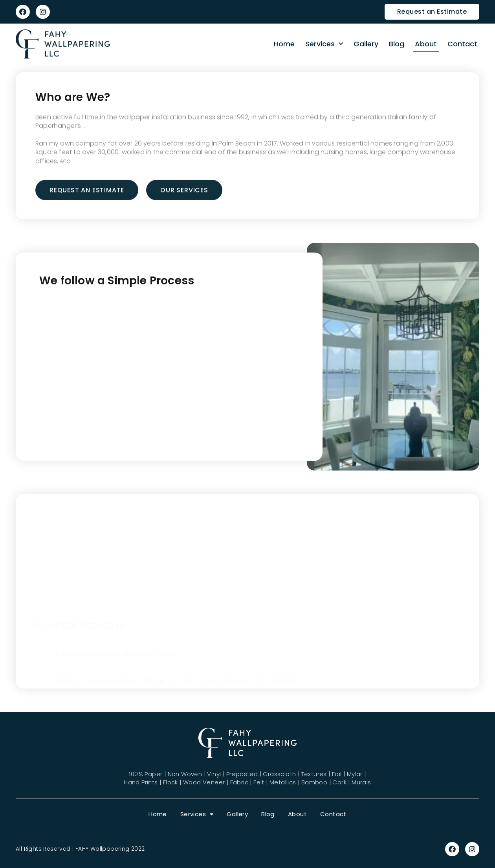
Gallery (366, 44)
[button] (432, 12)
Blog (397, 44)
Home (284, 44)
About (426, 44)
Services (324, 44)
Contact (462, 44)
